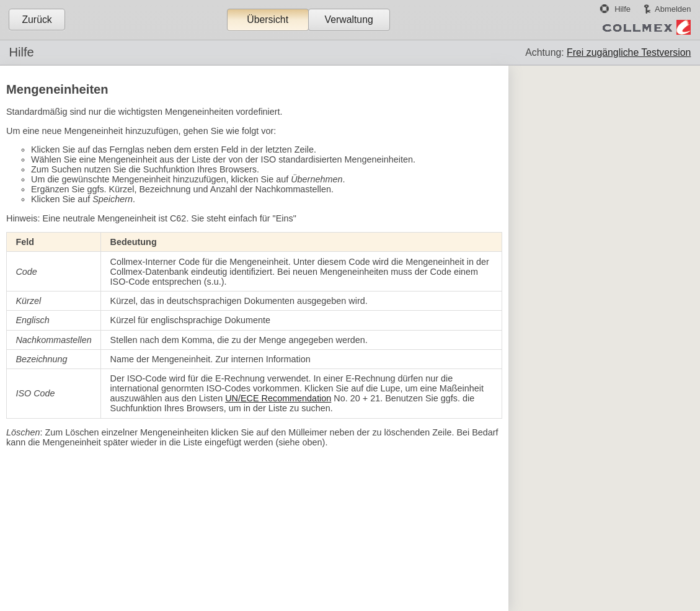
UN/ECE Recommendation (278, 398)
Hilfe (622, 9)
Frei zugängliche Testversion (629, 52)
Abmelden (673, 9)
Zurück (37, 20)
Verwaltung (348, 20)
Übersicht (268, 20)
